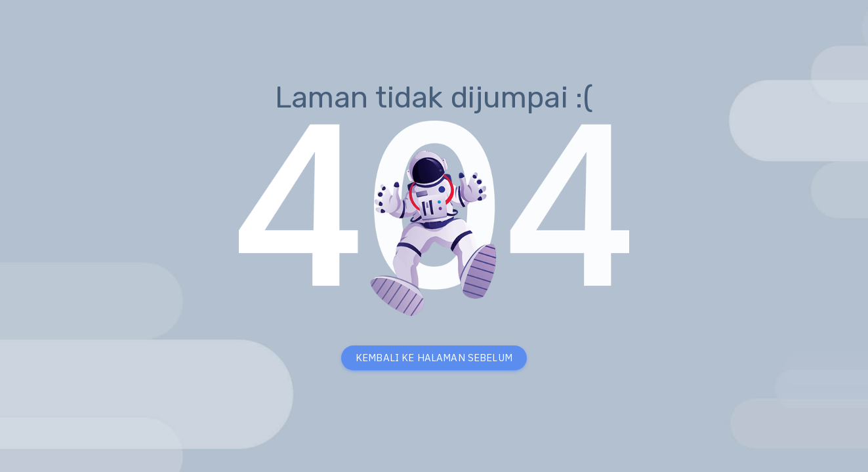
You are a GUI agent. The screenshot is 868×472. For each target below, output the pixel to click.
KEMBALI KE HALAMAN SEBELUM (434, 358)
